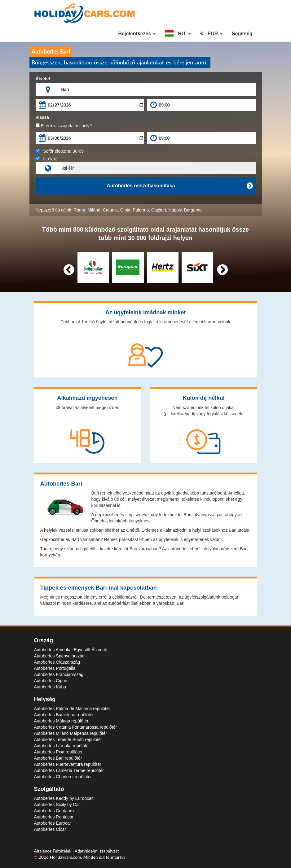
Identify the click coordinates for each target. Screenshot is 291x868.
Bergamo (193, 210)
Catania (110, 210)
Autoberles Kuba (50, 687)
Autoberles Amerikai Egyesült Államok (71, 650)
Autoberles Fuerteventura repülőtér (68, 764)
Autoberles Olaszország (57, 662)
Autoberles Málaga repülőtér (61, 721)
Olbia (125, 210)
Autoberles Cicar (50, 829)
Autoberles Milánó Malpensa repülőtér (71, 733)
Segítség (242, 34)
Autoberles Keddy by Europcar (64, 798)
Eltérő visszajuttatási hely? (64, 126)
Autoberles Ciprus (51, 681)
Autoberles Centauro (54, 811)
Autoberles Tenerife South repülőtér (68, 739)
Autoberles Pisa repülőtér (58, 752)
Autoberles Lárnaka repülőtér (62, 746)
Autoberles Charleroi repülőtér (63, 777)
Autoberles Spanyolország (59, 656)
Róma (79, 210)
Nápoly (175, 210)
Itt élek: (46, 159)
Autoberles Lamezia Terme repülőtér (69, 770)
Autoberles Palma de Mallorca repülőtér (72, 709)
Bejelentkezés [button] (137, 34)
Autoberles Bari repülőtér (58, 758)
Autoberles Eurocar (53, 823)
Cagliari (159, 210)
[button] (178, 34)
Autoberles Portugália (55, 668)
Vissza (42, 117)
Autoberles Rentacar (54, 817)
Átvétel (43, 79)
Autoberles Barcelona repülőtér (64, 715)
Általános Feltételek (53, 851)
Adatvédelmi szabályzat (97, 851)
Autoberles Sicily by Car (57, 805)
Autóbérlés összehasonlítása (179, 186)
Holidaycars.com (66, 857)
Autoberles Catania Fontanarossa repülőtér (76, 727)
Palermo (141, 210)
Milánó (94, 210)
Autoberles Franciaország (59, 674)
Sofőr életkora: (60, 151)
